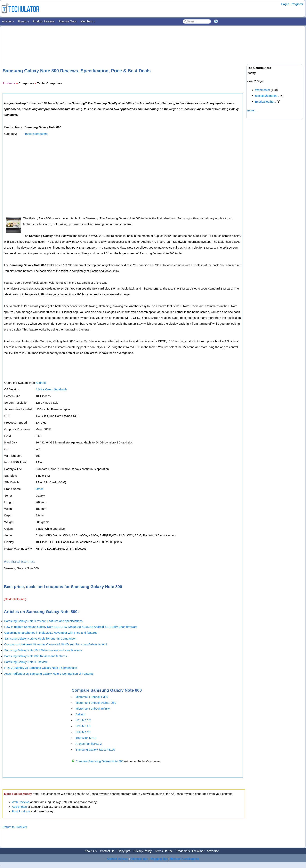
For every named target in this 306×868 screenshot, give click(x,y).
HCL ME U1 (83, 726)
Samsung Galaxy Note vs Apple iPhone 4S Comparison (40, 638)
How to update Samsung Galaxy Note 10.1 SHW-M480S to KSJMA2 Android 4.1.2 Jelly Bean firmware (71, 627)
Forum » (23, 21)
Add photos (19, 807)
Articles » (8, 21)
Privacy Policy (143, 851)
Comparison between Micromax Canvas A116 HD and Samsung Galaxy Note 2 (56, 644)
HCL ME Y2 (83, 720)
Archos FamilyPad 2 (89, 744)
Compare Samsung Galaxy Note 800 (99, 761)
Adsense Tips (139, 859)
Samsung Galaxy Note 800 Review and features (36, 656)
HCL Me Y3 (83, 732)
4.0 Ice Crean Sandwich (51, 389)
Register (297, 4)
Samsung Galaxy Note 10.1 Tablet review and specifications (43, 650)
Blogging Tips (159, 859)
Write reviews (21, 802)
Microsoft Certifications (184, 859)
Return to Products (15, 827)
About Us (91, 851)
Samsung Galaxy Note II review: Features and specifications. (44, 621)
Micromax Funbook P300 (92, 697)
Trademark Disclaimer (190, 851)
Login (285, 4)
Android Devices (118, 859)
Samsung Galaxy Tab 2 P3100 (95, 749)
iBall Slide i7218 (86, 738)
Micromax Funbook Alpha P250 (96, 703)
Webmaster (262, 90)
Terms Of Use (164, 851)
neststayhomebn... (267, 96)
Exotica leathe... (266, 102)
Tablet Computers (36, 134)
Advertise (213, 851)
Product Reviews (44, 21)
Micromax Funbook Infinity (93, 709)
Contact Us (107, 851)
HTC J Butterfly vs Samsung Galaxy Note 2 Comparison (41, 668)
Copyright (124, 851)
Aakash (80, 714)
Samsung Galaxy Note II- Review (26, 662)
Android (41, 383)
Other (39, 489)
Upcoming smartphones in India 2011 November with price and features (51, 633)
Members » (88, 21)
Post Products (21, 811)
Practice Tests (68, 21)
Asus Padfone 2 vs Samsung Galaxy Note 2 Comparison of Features (49, 674)
